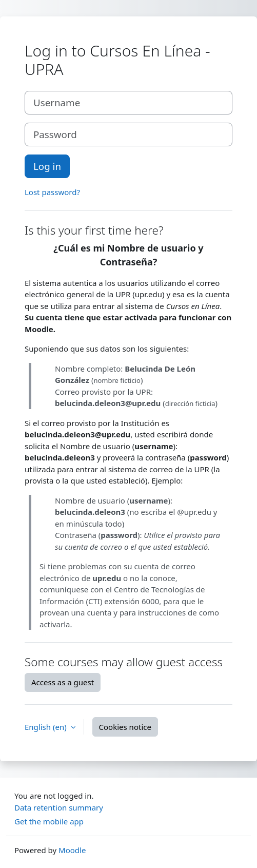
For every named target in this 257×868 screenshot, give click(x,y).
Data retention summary (59, 807)
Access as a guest (63, 682)
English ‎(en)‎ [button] (47, 727)
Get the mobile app (49, 821)
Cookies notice (125, 727)
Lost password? (52, 192)
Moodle (72, 850)
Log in (47, 166)
